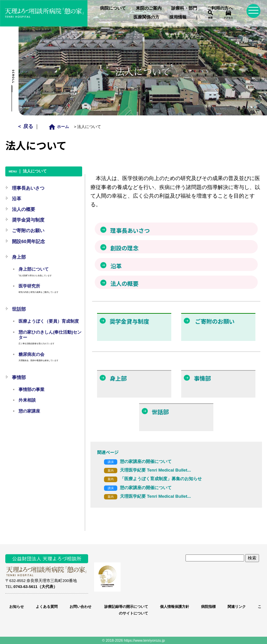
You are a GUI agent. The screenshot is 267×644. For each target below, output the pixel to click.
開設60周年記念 (28, 241)
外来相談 (27, 400)
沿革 (17, 199)
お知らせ (17, 607)
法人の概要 (24, 209)
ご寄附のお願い (28, 230)
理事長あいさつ (28, 188)
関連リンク (237, 607)
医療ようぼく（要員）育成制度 (49, 321)
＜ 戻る (26, 126)
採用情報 (178, 17)
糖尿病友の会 (31, 354)
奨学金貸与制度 (28, 220)
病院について (113, 8)
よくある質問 (47, 607)
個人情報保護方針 (175, 607)
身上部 (19, 257)
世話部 (19, 309)
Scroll (13, 77)
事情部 (19, 377)
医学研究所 (29, 286)
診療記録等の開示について (126, 607)
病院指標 (208, 607)
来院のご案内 (149, 8)
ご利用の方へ (220, 8)
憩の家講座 (29, 411)
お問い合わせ (80, 607)
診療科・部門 (184, 8)
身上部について (34, 269)
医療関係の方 (146, 17)
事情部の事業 (31, 390)
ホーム (60, 127)
